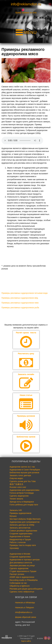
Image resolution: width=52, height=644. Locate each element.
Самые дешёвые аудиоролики (23, 531)
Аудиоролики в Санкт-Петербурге (25, 470)
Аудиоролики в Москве (20, 554)
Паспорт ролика (17, 574)
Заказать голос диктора (20, 475)
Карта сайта (26, 641)
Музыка (13, 516)
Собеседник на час (18, 583)
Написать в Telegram (24, 608)
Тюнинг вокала (16, 499)
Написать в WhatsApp (25, 603)
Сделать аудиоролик (19, 568)
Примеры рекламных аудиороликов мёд (20, 298)
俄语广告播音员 (16, 484)
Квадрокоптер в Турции (20, 539)
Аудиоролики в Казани (20, 536)
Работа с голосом (18, 542)
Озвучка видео (16, 478)
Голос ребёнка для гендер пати (24, 505)
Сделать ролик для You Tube (23, 481)
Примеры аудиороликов (20, 513)
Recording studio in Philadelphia (24, 580)
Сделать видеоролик (19, 496)
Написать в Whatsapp (26, 21)
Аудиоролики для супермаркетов (25, 522)
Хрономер (14, 548)
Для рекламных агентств (21, 563)
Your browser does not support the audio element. (22, 140)
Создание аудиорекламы (21, 534)
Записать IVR (16, 510)
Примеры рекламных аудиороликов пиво (20, 303)
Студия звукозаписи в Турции (23, 571)
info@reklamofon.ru (26, 4)
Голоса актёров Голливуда (22, 493)
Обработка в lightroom (20, 586)
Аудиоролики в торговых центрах (25, 560)
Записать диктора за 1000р (22, 525)
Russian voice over (18, 487)
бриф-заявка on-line (26, 13)
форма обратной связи (26, 617)
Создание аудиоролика (20, 557)
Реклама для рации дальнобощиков (26, 589)
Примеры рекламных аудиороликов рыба (20, 308)
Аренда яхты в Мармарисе (22, 502)
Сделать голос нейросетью (22, 592)
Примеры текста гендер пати (23, 545)
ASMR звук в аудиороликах (22, 577)
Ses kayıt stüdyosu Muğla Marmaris (25, 519)
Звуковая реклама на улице (22, 565)
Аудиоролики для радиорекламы (24, 490)
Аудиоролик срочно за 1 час (22, 467)
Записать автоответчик (20, 528)
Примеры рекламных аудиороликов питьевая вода (25, 293)
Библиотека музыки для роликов (24, 473)
